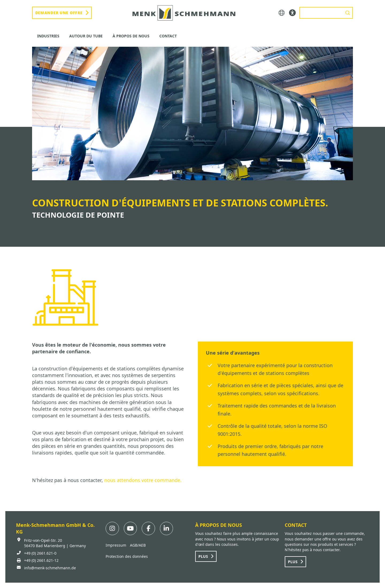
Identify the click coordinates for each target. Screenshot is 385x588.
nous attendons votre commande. (143, 480)
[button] (282, 13)
